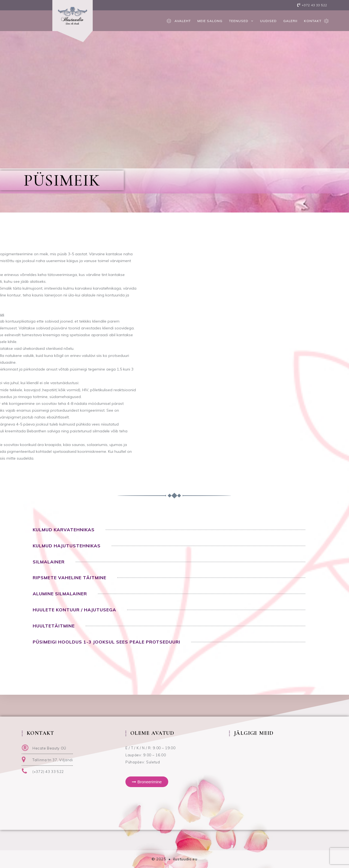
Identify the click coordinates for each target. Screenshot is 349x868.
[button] (147, 782)
